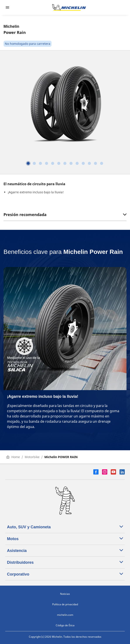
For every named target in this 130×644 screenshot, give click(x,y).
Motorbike (32, 457)
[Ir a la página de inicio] (69, 7)
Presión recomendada (65, 215)
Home (13, 457)
